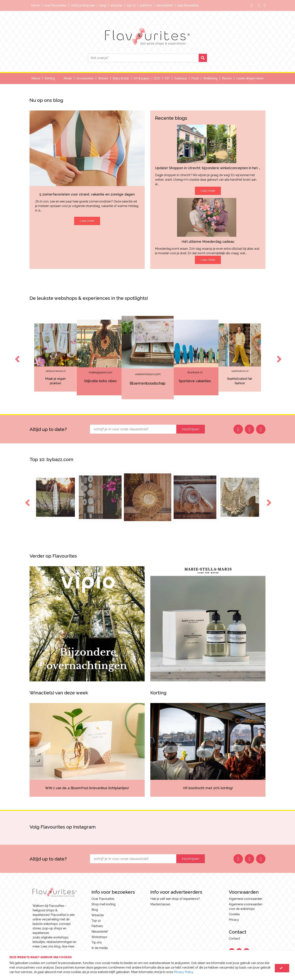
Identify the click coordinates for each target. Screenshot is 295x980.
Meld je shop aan (83, 5)
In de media (100, 948)
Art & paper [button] (142, 78)
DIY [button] (167, 78)
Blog (103, 5)
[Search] (143, 58)
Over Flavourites (55, 5)
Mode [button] (68, 78)
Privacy (234, 920)
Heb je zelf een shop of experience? (175, 899)
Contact (234, 939)
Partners (146, 5)
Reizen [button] (227, 78)
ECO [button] (157, 78)
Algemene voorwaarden (246, 899)
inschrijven (191, 429)
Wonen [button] (103, 78)
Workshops (99, 937)
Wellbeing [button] (210, 78)
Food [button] (195, 78)
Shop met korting (103, 904)
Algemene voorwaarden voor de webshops (246, 907)
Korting (50, 78)
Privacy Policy (183, 972)
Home (36, 5)
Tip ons (97, 942)
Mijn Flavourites (188, 5)
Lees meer (87, 221)
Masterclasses (160, 904)
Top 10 (131, 5)
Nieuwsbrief (165, 5)
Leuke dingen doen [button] (250, 78)
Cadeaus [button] (181, 78)
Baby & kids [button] (121, 78)
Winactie (116, 5)
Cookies (234, 914)
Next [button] (278, 356)
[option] (100, 358)
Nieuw (36, 78)
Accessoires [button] (85, 78)
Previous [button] (17, 356)
